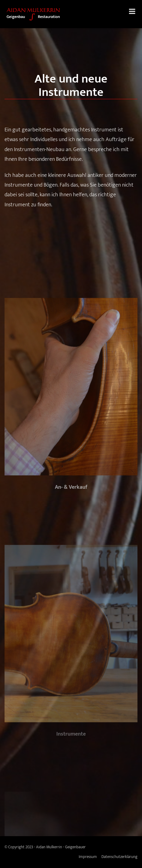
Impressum (88, 857)
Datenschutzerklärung (119, 857)
